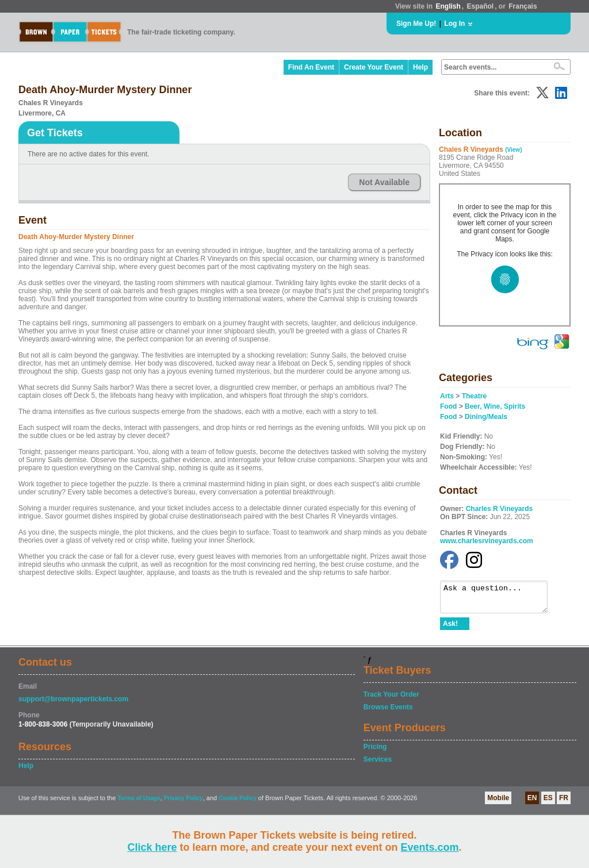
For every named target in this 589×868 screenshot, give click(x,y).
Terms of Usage (139, 803)
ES (548, 803)
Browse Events (388, 712)
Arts (447, 396)
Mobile (498, 803)
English (448, 6)
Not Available (384, 182)
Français (523, 6)
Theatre (474, 396)
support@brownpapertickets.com (73, 704)
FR (564, 803)
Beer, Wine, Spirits (495, 406)
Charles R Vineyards (500, 509)
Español (481, 6)
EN (532, 803)
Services (378, 765)
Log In (454, 24)
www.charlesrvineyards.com (487, 541)
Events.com (430, 847)
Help (420, 67)
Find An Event (311, 67)
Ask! (450, 629)
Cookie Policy (238, 803)
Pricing (375, 752)
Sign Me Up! (416, 24)
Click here (152, 847)
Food (448, 406)
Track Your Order (391, 700)
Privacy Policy (183, 803)
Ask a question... (500, 600)
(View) (513, 150)
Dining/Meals (486, 417)
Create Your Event (374, 67)
